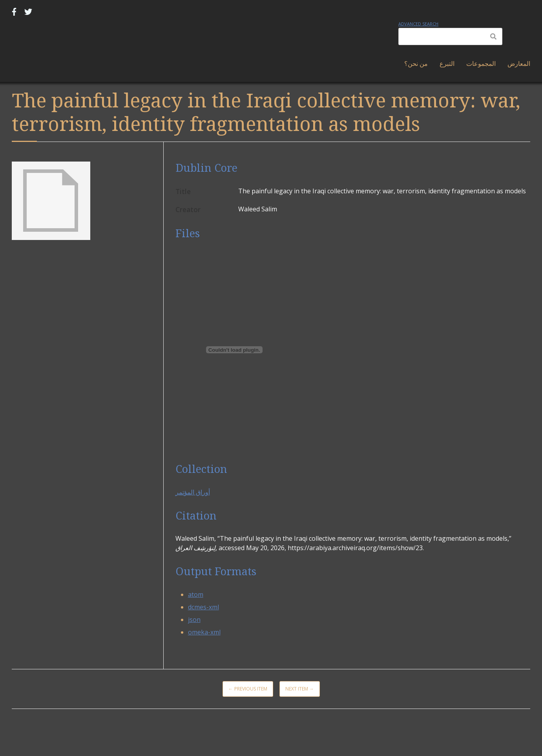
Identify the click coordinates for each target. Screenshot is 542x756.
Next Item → (300, 689)
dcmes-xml (203, 607)
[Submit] (493, 36)
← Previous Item (248, 689)
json (194, 620)
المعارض (519, 64)
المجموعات (481, 64)
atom (196, 594)
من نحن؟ (416, 64)
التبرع (447, 64)
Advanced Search (418, 24)
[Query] (450, 36)
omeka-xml (204, 632)
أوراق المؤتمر (193, 492)
